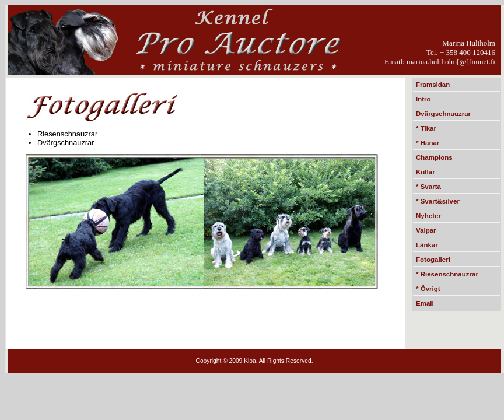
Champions (434, 157)
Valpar (426, 230)
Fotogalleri (433, 260)
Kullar (426, 172)
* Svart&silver (438, 201)
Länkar (427, 245)
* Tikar (426, 128)
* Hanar (428, 143)
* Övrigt (428, 289)
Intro (423, 99)
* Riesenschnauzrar (447, 274)
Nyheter (428, 216)
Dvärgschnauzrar (443, 114)
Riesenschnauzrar (67, 134)
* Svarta (428, 187)
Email (425, 303)
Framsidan (433, 85)
